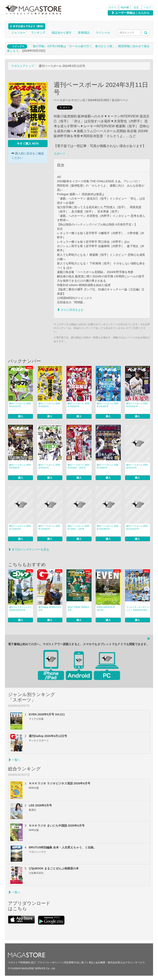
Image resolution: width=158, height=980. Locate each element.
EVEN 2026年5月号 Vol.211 (106, 609)
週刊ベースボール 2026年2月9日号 (107, 466)
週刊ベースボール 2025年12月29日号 (107, 527)
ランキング (38, 33)
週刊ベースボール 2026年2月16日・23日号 (78, 466)
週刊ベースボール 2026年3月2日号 (49, 466)
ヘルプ (148, 7)
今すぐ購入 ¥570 (28, 144)
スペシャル (103, 33)
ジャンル (18, 33)
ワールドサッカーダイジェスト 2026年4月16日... (137, 609)
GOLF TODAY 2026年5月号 (78, 609)
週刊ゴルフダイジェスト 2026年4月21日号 (20, 609)
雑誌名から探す (62, 33)
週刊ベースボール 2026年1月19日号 (49, 527)
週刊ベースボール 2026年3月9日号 (20, 466)
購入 (21, 416)
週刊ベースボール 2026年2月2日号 (137, 466)
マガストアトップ (23, 66)
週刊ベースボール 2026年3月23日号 (107, 405)
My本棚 (125, 7)
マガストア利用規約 (19, 962)
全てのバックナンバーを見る (29, 549)
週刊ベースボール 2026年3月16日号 (137, 405)
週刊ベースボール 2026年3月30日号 (78, 405)
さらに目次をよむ (70, 310)
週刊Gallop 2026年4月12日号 (50, 609)
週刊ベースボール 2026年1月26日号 (20, 527)
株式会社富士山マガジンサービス (126, 962)
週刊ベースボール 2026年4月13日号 (20, 405)
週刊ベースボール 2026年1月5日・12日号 (78, 527)
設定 (136, 7)
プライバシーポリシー (50, 962)
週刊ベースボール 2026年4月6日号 (49, 405)
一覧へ (14, 760)
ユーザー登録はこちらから (130, 13)
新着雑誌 (84, 33)
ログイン (114, 7)
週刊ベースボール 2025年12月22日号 (137, 527)
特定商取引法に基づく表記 (79, 962)
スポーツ (59, 154)
